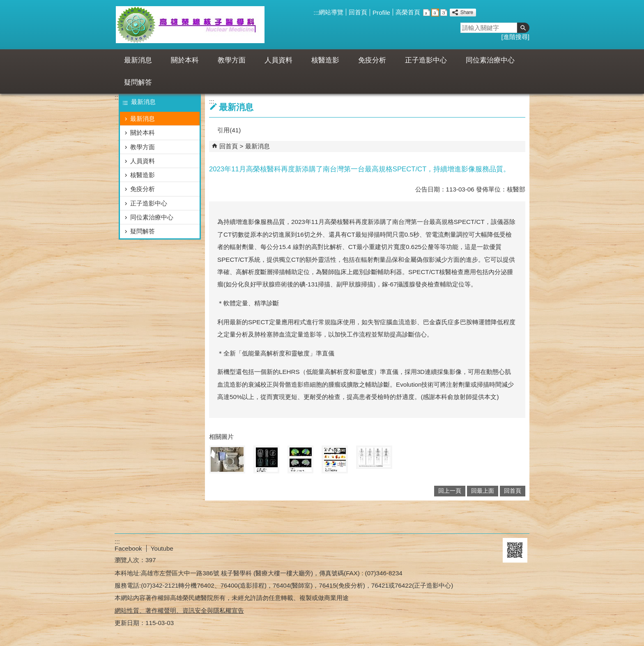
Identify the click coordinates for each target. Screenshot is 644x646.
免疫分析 (372, 60)
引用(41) (229, 130)
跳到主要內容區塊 (4, 4)
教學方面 (232, 60)
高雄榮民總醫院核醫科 (190, 25)
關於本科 (185, 60)
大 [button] (444, 13)
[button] (523, 28)
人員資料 (278, 60)
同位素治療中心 (490, 60)
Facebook (128, 548)
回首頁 (358, 12)
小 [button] (427, 13)
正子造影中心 (426, 60)
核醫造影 (325, 60)
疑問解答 (138, 82)
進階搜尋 (515, 37)
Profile (381, 13)
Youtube (162, 548)
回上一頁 (450, 491)
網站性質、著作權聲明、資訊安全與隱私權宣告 (179, 610)
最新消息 (138, 60)
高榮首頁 (408, 12)
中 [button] (435, 13)
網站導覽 (331, 12)
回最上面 (483, 491)
